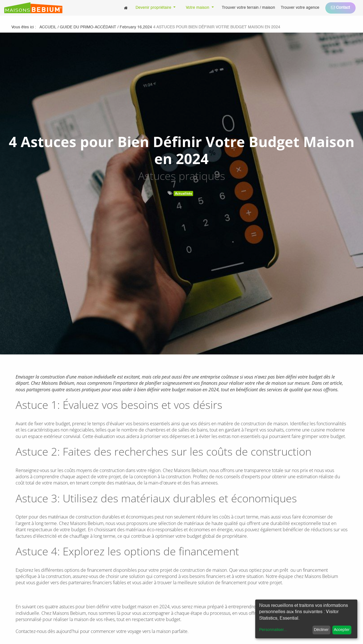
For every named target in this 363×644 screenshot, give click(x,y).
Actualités (183, 193)
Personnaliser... (273, 630)
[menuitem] (126, 8)
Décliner (321, 630)
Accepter (342, 630)
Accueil (48, 27)
